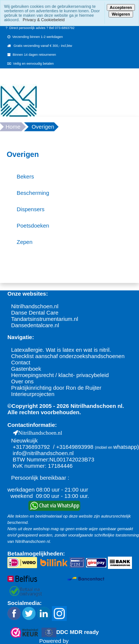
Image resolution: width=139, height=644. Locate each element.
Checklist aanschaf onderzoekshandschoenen (68, 356)
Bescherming (33, 193)
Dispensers (31, 209)
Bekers (25, 176)
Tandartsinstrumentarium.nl (45, 319)
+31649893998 (75, 447)
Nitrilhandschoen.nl (35, 306)
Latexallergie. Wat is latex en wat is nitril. (61, 350)
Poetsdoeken (33, 226)
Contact (21, 362)
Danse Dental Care (35, 313)
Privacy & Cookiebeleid (44, 20)
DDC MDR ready (78, 632)
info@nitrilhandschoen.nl (43, 453)
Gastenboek (26, 369)
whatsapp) (126, 447)
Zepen (25, 242)
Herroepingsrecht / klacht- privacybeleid (60, 375)
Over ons (22, 381)
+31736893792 (31, 447)
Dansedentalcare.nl (35, 325)
